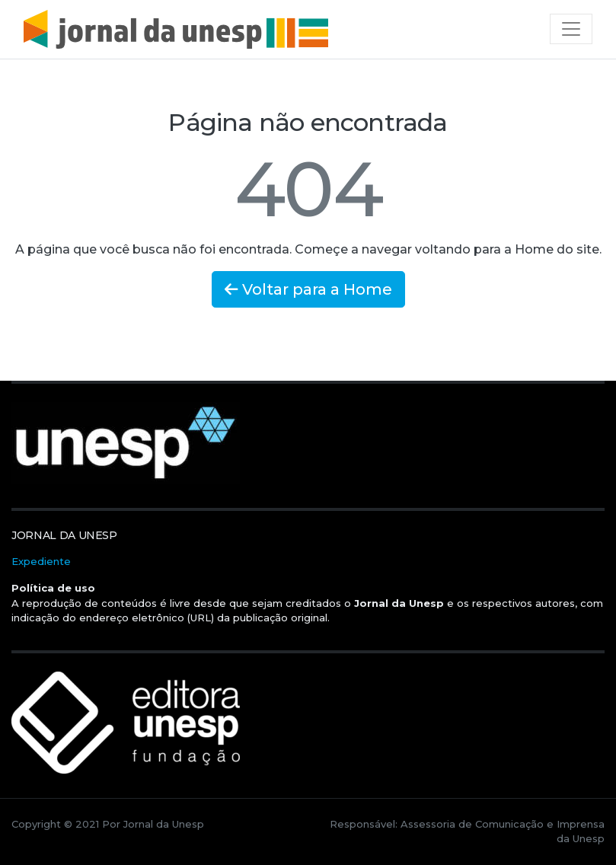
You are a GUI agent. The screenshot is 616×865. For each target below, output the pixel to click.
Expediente (41, 561)
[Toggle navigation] (571, 29)
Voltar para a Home (308, 289)
